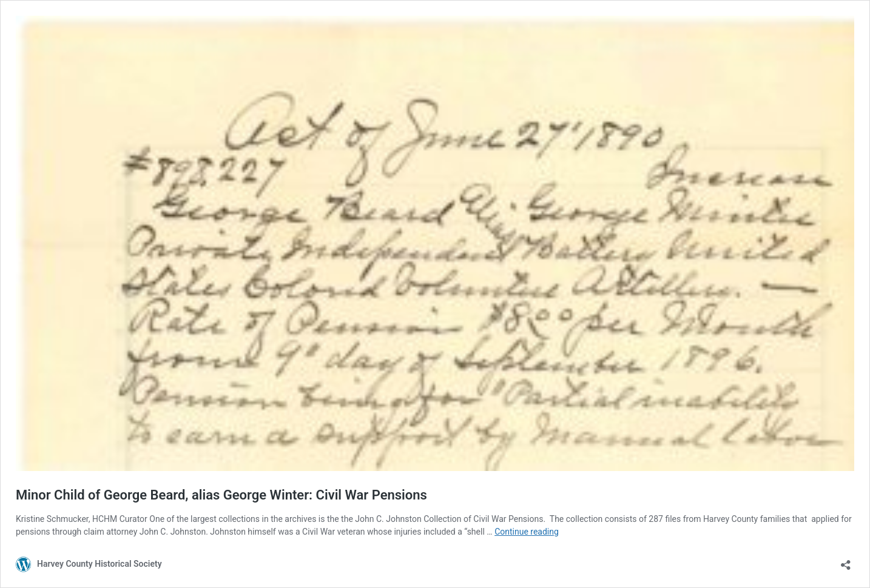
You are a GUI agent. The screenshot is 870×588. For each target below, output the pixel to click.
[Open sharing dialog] (846, 561)
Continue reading (527, 532)
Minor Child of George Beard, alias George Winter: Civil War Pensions (221, 495)
